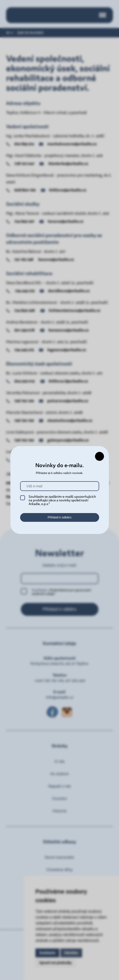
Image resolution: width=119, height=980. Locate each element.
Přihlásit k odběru (59, 517)
